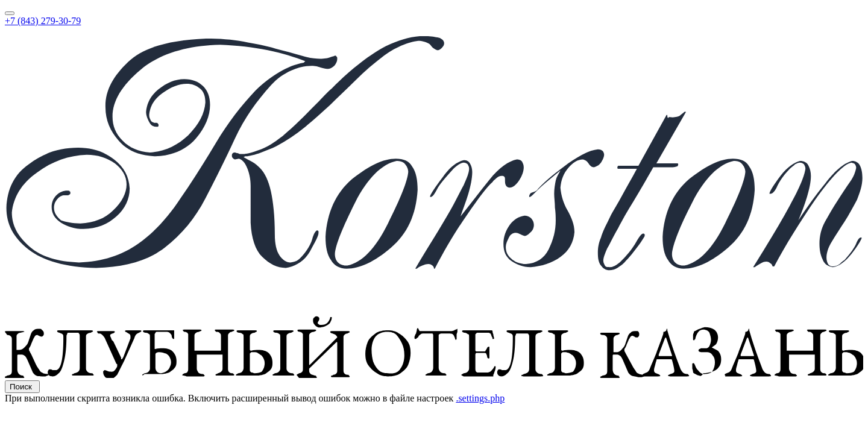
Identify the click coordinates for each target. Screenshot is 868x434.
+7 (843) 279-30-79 (43, 21)
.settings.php (480, 398)
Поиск (22, 387)
